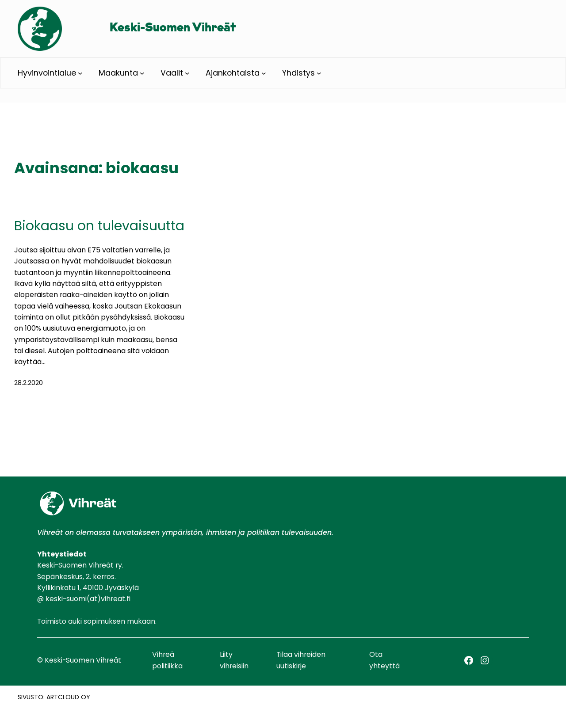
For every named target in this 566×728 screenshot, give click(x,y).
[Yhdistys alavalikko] (319, 73)
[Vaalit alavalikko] (187, 73)
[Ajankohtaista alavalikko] (264, 73)
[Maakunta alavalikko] (142, 73)
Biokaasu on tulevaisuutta (99, 226)
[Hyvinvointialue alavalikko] (80, 73)
